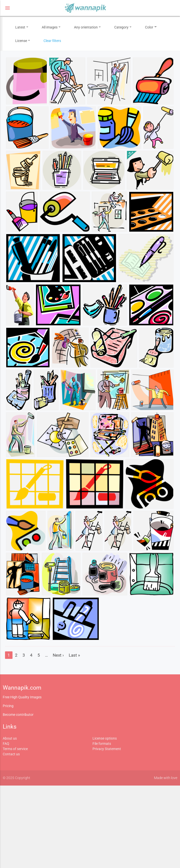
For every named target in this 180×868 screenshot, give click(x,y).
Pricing (8, 706)
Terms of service (15, 749)
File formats (102, 744)
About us (10, 738)
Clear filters (52, 41)
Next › (58, 655)
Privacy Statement (107, 749)
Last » (74, 655)
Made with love (166, 778)
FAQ (6, 744)
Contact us (11, 754)
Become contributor (18, 715)
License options (105, 738)
